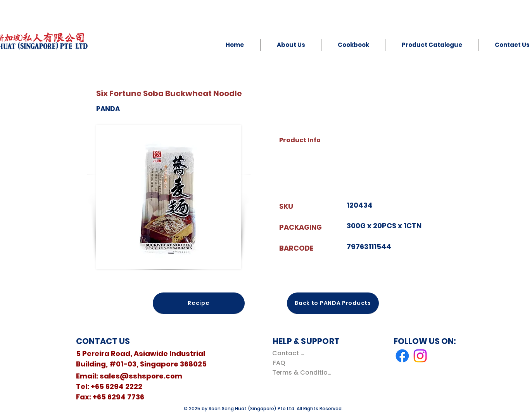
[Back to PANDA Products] (333, 303)
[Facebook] (402, 356)
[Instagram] (420, 356)
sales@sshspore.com (141, 376)
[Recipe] (199, 303)
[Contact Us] (290, 353)
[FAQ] (279, 363)
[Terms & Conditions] (303, 372)
